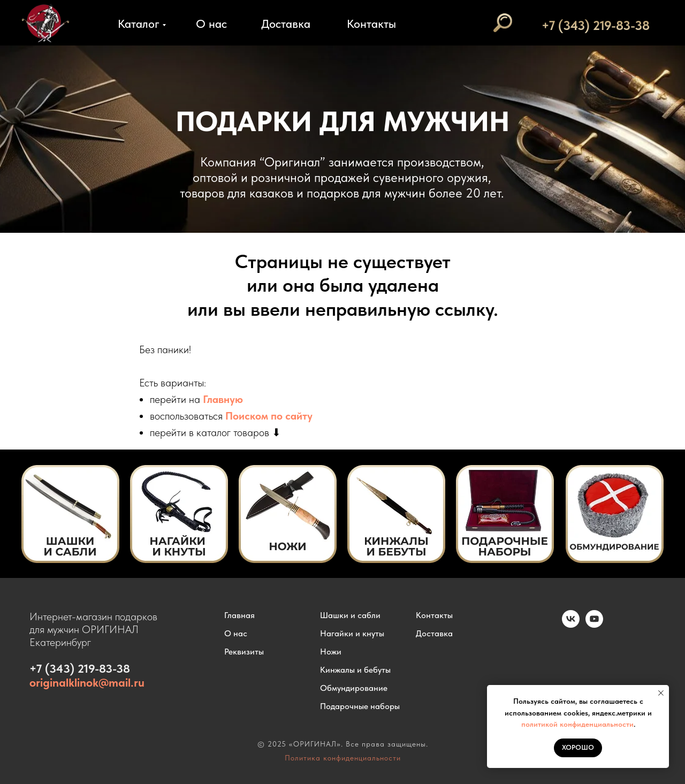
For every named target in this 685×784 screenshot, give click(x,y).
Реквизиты (244, 652)
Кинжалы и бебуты (355, 670)
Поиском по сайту (269, 416)
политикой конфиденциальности (577, 724)
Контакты (371, 24)
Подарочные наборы (360, 706)
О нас (211, 24)
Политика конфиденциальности (343, 758)
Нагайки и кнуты (352, 633)
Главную (223, 399)
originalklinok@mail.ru (87, 682)
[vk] (571, 625)
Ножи (331, 652)
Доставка (286, 24)
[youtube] (594, 625)
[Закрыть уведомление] (661, 693)
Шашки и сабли (350, 615)
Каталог (139, 24)
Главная (239, 615)
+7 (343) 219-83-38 (596, 25)
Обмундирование (354, 688)
